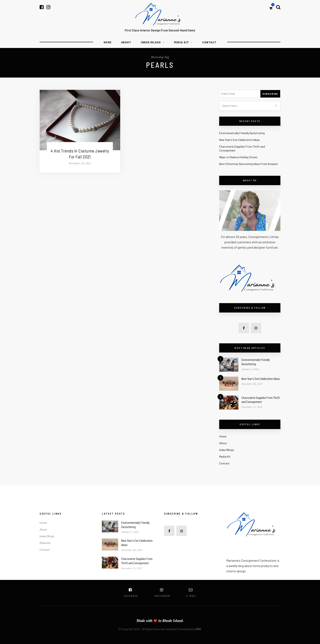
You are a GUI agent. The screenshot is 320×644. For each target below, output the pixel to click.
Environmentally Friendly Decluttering (242, 133)
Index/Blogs (151, 42)
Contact (209, 42)
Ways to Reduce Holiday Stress (238, 157)
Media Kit (182, 42)
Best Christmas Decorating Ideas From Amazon (248, 164)
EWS (198, 629)
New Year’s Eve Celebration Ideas (239, 140)
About (126, 42)
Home (108, 42)
